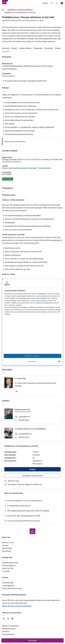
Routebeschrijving (45, 168)
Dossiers (5, 545)
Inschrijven (32, 641)
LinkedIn (17, 391)
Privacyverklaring (8, 634)
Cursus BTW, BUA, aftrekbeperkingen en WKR (24, 516)
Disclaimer (6, 632)
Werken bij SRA (8, 568)
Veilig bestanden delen (10, 563)
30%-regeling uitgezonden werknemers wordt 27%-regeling (28, 511)
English (45, 3)
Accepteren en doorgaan (42, 356)
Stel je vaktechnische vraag (12, 588)
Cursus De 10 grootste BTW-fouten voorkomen (24, 521)
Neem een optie (13, 481)
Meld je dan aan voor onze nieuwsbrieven (17, 606)
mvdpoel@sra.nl (24, 417)
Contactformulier (8, 583)
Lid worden (6, 571)
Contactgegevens (8, 586)
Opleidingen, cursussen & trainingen (20, 10)
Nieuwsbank (6, 551)
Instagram (4, 619)
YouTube (12, 619)
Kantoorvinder (7, 548)
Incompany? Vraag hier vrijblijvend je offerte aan (25, 484)
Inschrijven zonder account (32, 476)
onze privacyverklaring (39, 300)
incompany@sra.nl (25, 434)
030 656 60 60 (24, 420)
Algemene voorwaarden (10, 626)
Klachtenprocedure (9, 629)
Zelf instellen (44, 362)
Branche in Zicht (8, 543)
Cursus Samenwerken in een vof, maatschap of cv (25, 501)
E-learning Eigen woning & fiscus (19, 506)
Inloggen (32, 469)
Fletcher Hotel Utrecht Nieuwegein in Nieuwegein (19, 168)
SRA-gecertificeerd (9, 566)
